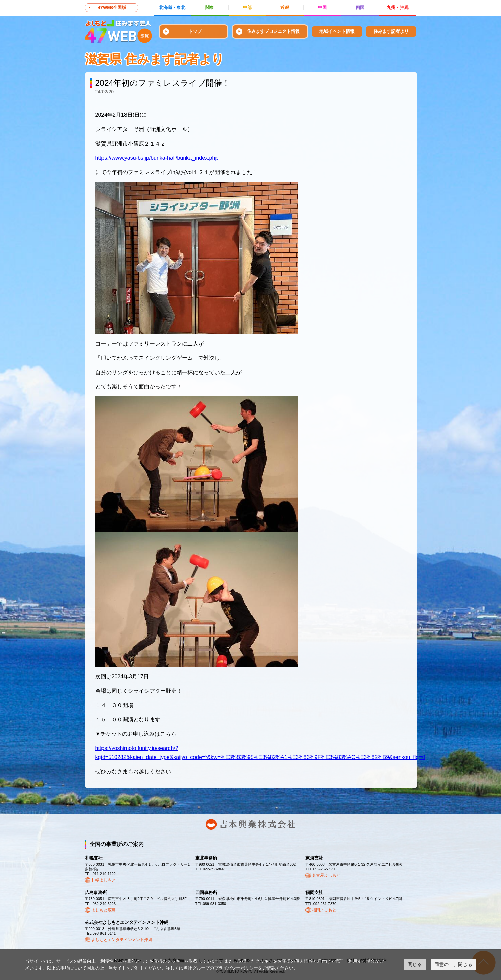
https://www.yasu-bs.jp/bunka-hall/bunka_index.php (157, 158)
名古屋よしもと (326, 875)
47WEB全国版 (112, 8)
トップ (195, 31)
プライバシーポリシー (236, 968)
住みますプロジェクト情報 (273, 31)
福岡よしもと (324, 910)
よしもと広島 (104, 910)
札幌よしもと (104, 880)
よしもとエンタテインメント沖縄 (122, 940)
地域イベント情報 (337, 31)
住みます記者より (391, 31)
